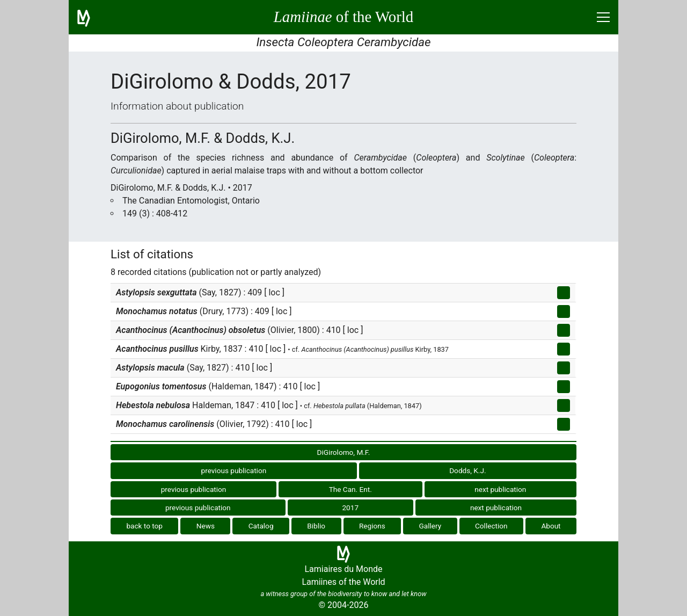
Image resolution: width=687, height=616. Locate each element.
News (206, 526)
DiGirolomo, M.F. (344, 452)
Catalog (261, 526)
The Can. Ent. (350, 489)
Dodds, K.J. (467, 470)
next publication (500, 489)
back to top (144, 526)
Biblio (316, 526)
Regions (372, 526)
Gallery (430, 526)
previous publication (234, 470)
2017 (350, 508)
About (551, 526)
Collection (491, 526)
